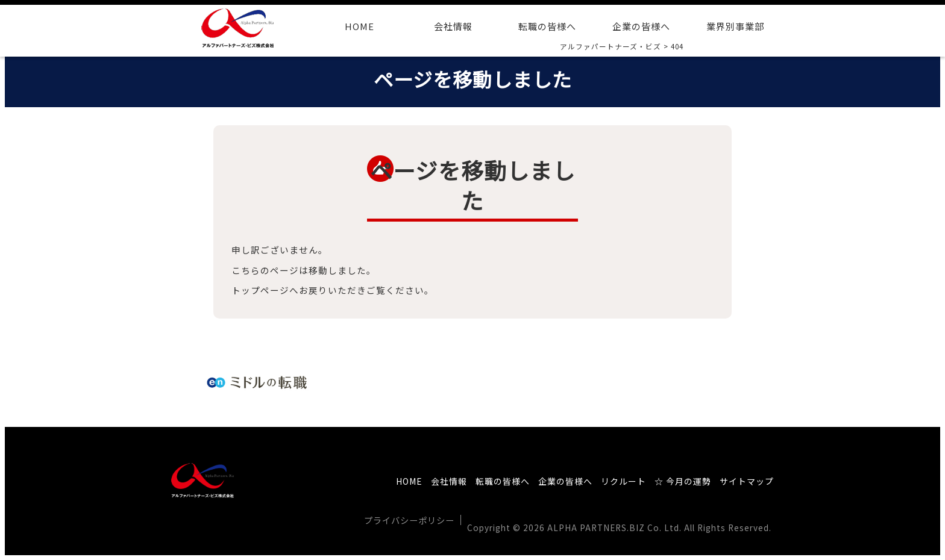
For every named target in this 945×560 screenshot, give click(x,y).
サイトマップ (747, 481)
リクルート (623, 481)
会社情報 (453, 26)
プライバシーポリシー (409, 520)
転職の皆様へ (547, 26)
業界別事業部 (735, 26)
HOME (359, 26)
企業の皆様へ (641, 26)
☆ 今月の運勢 (683, 481)
